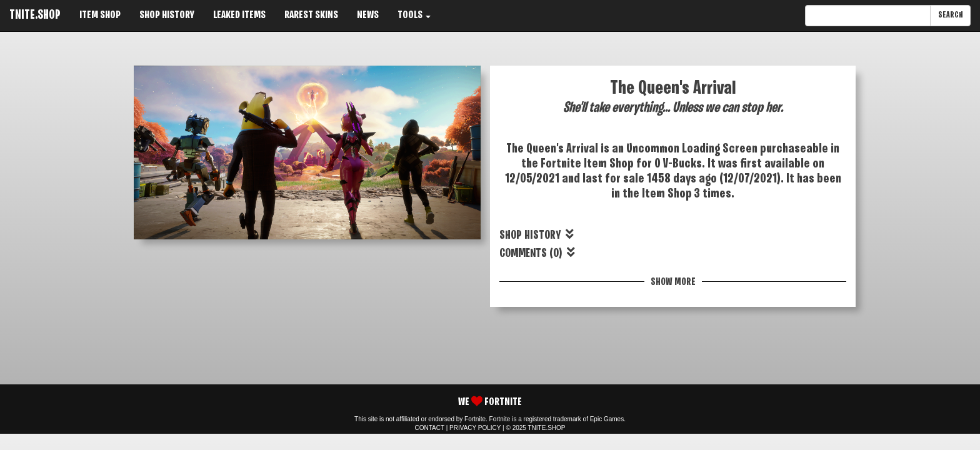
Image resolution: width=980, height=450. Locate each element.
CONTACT (430, 428)
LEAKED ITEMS (239, 15)
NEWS (368, 15)
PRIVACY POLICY (475, 428)
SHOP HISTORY (167, 15)
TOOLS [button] (414, 15)
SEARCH (950, 15)
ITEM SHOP (100, 15)
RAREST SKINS (311, 15)
